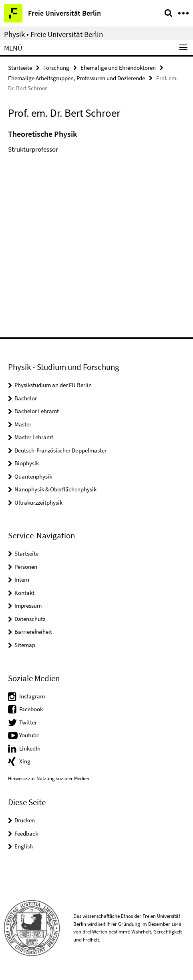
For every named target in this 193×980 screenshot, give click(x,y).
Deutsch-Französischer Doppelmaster (60, 450)
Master (23, 424)
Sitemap (25, 645)
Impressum (28, 606)
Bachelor (26, 398)
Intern (22, 579)
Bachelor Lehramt (37, 411)
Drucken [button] (25, 820)
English (24, 846)
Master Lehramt (34, 437)
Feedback (26, 833)
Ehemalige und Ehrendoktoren (118, 68)
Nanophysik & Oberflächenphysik (55, 489)
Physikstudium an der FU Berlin (53, 385)
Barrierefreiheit (33, 632)
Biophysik (27, 463)
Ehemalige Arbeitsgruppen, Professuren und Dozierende (76, 78)
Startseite (20, 68)
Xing (25, 761)
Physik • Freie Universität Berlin (53, 34)
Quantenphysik (33, 476)
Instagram (32, 696)
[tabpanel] (96, 144)
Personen (26, 567)
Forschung (56, 68)
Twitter (28, 722)
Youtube (29, 735)
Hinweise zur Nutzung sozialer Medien (49, 778)
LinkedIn (30, 748)
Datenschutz (30, 619)
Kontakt (24, 593)
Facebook (31, 709)
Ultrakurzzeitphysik (38, 502)
